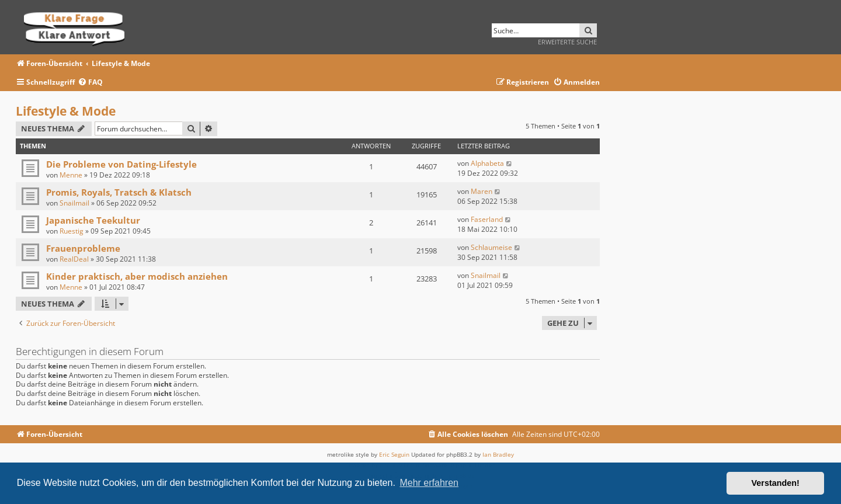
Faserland (487, 219)
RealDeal (74, 259)
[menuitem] (90, 83)
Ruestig (72, 231)
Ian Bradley (498, 454)
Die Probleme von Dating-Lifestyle (121, 164)
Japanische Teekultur (93, 220)
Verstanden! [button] (776, 483)
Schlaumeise (491, 247)
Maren (482, 191)
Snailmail (74, 203)
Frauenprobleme (83, 248)
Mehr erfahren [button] (429, 483)
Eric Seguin (394, 454)
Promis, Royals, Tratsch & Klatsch (119, 192)
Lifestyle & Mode (66, 111)
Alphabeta (487, 163)
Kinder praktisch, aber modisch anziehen (137, 276)
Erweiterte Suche (567, 42)
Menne (71, 175)
